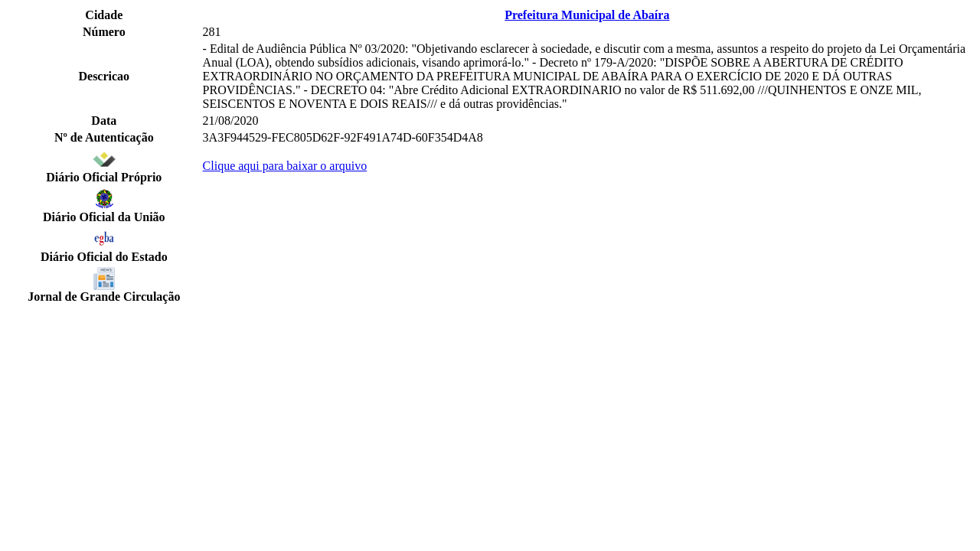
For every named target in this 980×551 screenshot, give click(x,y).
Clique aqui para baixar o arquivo (285, 166)
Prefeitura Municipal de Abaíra (587, 15)
